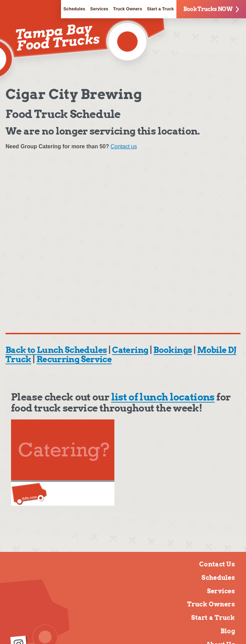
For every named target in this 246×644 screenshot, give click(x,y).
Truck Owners (127, 9)
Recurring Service (74, 359)
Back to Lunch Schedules (56, 350)
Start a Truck (161, 9)
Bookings (173, 350)
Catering (130, 350)
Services (99, 9)
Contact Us (217, 564)
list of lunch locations (163, 397)
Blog (228, 631)
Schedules (74, 9)
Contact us (124, 146)
